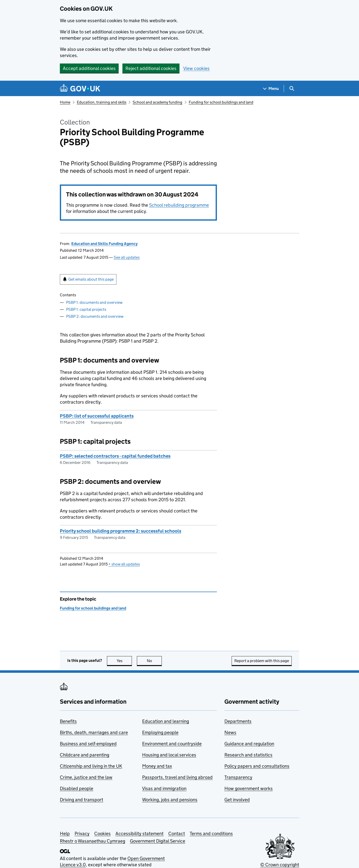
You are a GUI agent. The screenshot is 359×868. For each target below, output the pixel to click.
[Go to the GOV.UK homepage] (80, 89)
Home (65, 102)
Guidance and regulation (249, 744)
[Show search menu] (292, 89)
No (154, 661)
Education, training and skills (102, 102)
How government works (249, 788)
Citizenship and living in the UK (91, 766)
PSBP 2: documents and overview (95, 316)
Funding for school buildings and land (221, 102)
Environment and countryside (172, 744)
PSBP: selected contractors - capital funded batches (115, 456)
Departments (238, 721)
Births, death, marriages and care (94, 732)
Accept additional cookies (89, 68)
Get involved (237, 800)
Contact (177, 834)
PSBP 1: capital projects (86, 309)
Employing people (160, 732)
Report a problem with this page (262, 661)
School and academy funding (157, 102)
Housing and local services (169, 755)
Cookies (102, 834)
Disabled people (77, 788)
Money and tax (157, 766)
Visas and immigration (164, 788)
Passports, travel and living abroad (177, 777)
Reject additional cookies (151, 68)
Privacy (82, 834)
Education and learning (166, 721)
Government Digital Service (158, 841)
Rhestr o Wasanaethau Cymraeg (92, 841)
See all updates (127, 257)
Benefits (68, 721)
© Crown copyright (280, 865)
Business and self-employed (88, 744)
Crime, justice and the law (86, 777)
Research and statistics (248, 755)
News (230, 732)
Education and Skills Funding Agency (104, 244)
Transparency (238, 777)
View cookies (196, 68)
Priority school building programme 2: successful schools (121, 531)
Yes (124, 661)
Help (65, 834)
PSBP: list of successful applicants (97, 416)
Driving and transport (82, 800)
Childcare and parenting (85, 755)
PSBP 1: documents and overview (94, 302)
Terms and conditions (211, 834)
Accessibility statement (139, 834)
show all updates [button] (124, 564)
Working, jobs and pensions (170, 800)
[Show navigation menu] (271, 89)
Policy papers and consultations (257, 766)
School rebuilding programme (179, 205)
